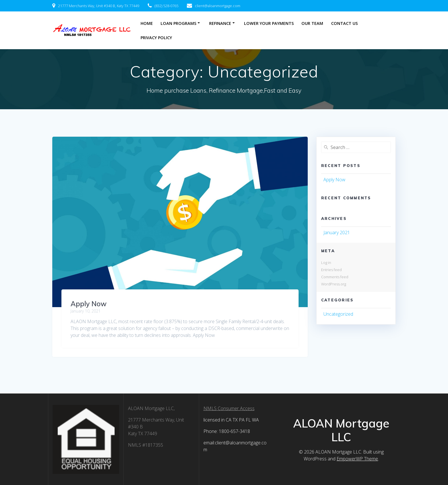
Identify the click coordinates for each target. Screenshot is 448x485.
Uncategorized (338, 314)
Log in (326, 263)
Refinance (220, 23)
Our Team (312, 23)
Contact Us (344, 23)
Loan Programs (178, 23)
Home (147, 23)
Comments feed (335, 277)
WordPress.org (334, 284)
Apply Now (89, 304)
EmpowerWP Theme (357, 459)
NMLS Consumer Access (229, 408)
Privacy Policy (156, 38)
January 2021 (337, 232)
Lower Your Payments (269, 23)
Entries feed (331, 270)
